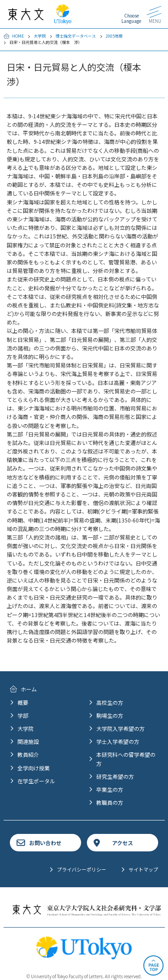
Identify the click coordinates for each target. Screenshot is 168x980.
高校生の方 (110, 702)
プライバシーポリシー (82, 869)
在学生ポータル (36, 781)
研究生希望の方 (115, 776)
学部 (23, 715)
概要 (23, 702)
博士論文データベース (76, 36)
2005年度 (114, 36)
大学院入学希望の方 (121, 728)
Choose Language (131, 18)
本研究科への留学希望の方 (126, 759)
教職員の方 (110, 802)
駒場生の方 (110, 715)
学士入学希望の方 (118, 741)
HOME (18, 36)
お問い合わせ (45, 843)
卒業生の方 (110, 789)
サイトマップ (143, 869)
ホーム (29, 689)
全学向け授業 (34, 768)
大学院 (40, 36)
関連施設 (28, 741)
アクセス (123, 843)
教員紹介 (28, 754)
